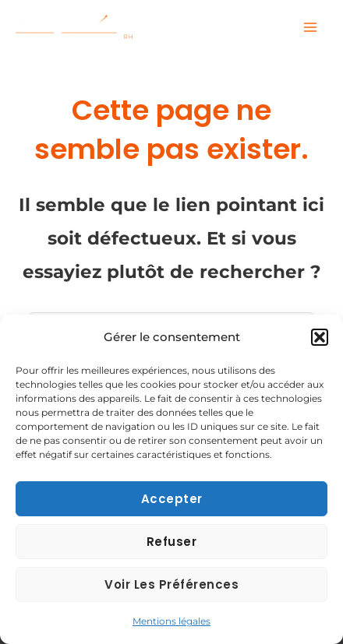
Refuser (172, 542)
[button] (320, 337)
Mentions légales (171, 621)
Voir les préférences (171, 584)
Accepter (172, 499)
